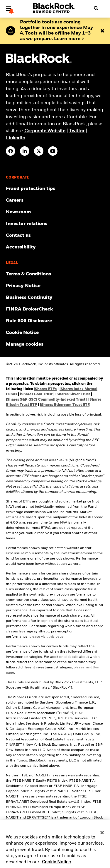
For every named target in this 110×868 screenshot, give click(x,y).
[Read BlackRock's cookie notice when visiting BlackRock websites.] (55, 333)
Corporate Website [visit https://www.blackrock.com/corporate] (45, 131)
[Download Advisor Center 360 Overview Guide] (57, 31)
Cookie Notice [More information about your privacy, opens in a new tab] (56, 865)
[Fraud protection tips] (55, 189)
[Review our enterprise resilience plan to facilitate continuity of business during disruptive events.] (55, 298)
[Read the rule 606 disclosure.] (55, 321)
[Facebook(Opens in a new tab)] (11, 151)
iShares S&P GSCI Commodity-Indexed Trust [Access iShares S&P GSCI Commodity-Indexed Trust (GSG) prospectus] (46, 400)
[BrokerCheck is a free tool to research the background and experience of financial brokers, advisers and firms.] (55, 309)
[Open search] (94, 8)
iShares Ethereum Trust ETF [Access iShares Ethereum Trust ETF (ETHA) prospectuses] (65, 405)
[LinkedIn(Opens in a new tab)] (25, 151)
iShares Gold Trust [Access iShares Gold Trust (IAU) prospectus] (36, 394)
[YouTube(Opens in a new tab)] (53, 151)
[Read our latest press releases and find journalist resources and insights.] (55, 212)
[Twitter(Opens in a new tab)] (39, 151)
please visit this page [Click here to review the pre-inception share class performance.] (46, 637)
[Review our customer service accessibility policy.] (55, 247)
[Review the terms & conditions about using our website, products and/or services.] (55, 274)
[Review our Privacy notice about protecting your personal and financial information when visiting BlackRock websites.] (55, 286)
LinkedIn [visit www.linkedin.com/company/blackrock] (16, 138)
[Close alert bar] (102, 31)
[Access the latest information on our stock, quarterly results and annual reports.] (55, 224)
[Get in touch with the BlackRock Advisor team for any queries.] (55, 236)
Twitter (77, 131)
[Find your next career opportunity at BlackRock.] (55, 200)
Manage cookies (25, 344)
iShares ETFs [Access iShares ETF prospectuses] (45, 389)
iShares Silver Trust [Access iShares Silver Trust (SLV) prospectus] (73, 394)
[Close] (102, 836)
